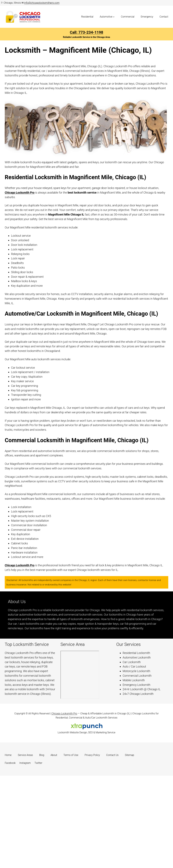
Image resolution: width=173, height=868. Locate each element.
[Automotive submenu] (114, 17)
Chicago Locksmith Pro (20, 193)
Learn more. (152, 628)
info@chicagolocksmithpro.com (42, 3)
